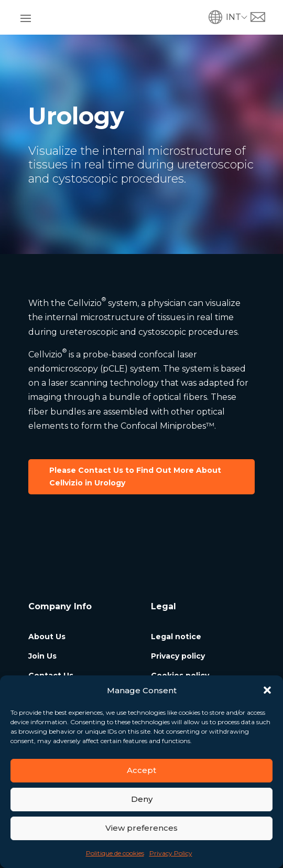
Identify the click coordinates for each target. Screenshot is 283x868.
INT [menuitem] (233, 17)
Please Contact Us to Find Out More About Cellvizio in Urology (135, 477)
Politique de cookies (115, 853)
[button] (267, 690)
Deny (142, 799)
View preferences (141, 828)
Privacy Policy (171, 853)
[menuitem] (238, 17)
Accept (141, 770)
